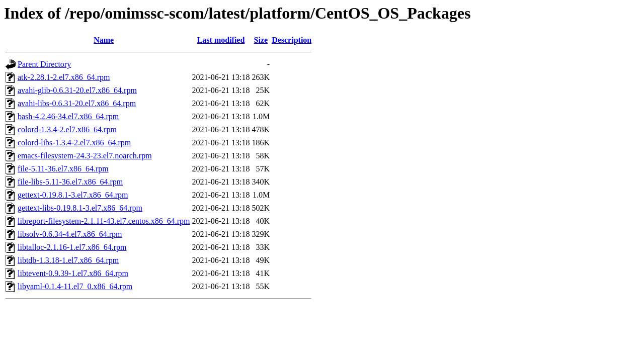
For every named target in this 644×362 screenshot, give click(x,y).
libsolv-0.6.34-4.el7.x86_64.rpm (70, 234)
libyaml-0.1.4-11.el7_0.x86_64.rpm (75, 286)
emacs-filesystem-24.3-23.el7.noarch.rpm (85, 156)
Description (292, 40)
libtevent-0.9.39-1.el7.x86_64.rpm (73, 273)
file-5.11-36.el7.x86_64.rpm (63, 169)
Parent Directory (44, 64)
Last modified (221, 40)
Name (104, 40)
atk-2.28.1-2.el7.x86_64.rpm (64, 77)
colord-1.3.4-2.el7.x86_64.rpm (67, 129)
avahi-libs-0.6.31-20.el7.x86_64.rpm (77, 103)
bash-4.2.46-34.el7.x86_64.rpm (68, 116)
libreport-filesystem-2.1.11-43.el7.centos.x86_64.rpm (104, 221)
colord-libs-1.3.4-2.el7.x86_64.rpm (74, 143)
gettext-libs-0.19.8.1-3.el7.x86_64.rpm (80, 208)
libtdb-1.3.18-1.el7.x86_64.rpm (68, 260)
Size (261, 40)
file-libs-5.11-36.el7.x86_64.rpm (70, 182)
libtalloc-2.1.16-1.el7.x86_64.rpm (72, 247)
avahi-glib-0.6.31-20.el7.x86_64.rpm (77, 90)
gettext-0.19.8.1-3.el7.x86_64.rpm (73, 195)
